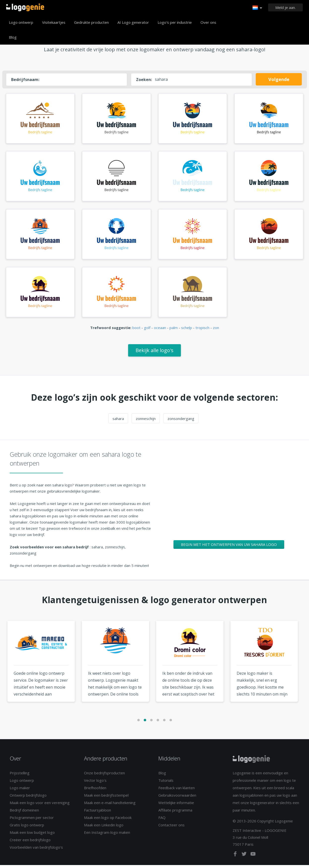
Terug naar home (25, 7)
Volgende (279, 79)
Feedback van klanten (177, 791)
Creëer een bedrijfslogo (30, 843)
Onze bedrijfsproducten (104, 776)
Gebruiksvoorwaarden (177, 798)
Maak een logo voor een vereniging (40, 806)
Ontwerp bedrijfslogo (28, 798)
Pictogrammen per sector (32, 820)
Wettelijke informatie (176, 806)
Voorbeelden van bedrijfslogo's (36, 850)
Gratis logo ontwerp (27, 828)
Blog (13, 37)
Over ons (208, 22)
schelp (187, 331)
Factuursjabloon (98, 813)
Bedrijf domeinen (24, 813)
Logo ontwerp (21, 22)
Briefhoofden (95, 791)
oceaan (160, 331)
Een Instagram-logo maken (107, 835)
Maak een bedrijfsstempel (106, 798)
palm (174, 331)
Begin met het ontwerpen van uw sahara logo (229, 547)
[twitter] (245, 858)
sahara (118, 421)
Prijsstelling (20, 776)
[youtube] (253, 858)
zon (216, 331)
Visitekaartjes (54, 22)
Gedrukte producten (91, 22)
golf (147, 331)
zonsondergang (181, 421)
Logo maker (20, 791)
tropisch (202, 331)
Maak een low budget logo (32, 835)
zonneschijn (146, 421)
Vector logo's (95, 783)
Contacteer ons (171, 828)
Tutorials (166, 783)
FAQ (162, 820)
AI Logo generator (133, 22)
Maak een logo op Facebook (108, 820)
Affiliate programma (175, 813)
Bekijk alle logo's (154, 353)
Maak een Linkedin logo (104, 828)
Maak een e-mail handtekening (110, 806)
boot (136, 331)
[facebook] (236, 858)
